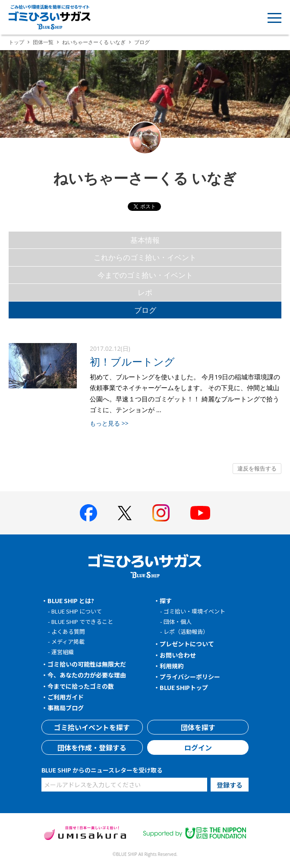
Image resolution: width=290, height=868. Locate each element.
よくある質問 (68, 631)
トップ (16, 42)
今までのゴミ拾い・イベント (145, 275)
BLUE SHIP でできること (82, 622)
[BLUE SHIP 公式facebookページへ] (88, 513)
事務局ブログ (66, 708)
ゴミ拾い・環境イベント (194, 611)
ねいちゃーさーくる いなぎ (94, 42)
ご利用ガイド (66, 697)
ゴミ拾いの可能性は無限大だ (87, 664)
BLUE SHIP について (77, 611)
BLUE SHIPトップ (184, 687)
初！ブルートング (132, 361)
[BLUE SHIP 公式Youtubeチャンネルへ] (200, 513)
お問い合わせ (178, 655)
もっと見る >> (109, 423)
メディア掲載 (68, 641)
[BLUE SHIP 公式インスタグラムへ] (161, 513)
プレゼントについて (187, 644)
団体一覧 (43, 42)
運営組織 (63, 652)
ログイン (198, 747)
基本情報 (145, 240)
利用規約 (172, 666)
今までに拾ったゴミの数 (81, 686)
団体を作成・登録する (92, 747)
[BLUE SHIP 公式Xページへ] (125, 513)
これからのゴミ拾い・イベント (145, 257)
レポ (145, 292)
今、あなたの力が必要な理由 (87, 675)
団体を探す (198, 727)
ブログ (145, 310)
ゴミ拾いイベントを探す (92, 727)
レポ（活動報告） (186, 631)
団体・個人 (178, 622)
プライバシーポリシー (190, 677)
